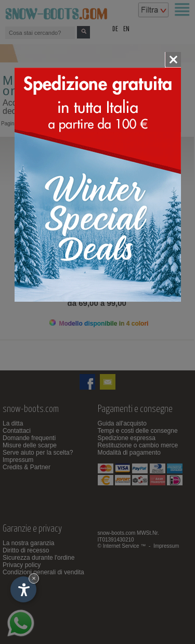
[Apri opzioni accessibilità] (23, 589)
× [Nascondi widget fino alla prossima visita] (34, 578)
